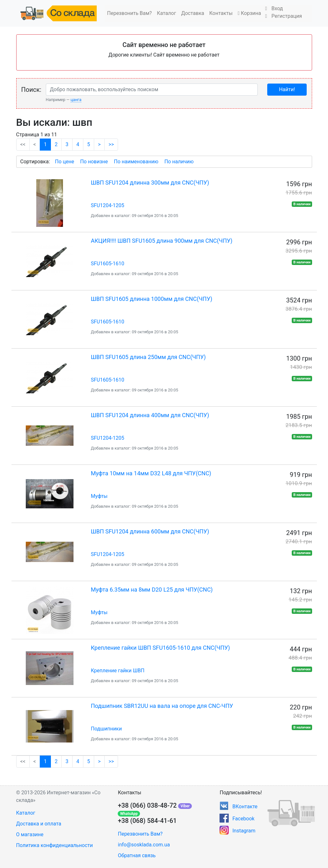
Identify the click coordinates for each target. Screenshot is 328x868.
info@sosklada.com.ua (144, 845)
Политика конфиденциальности (55, 845)
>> (111, 144)
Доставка (192, 13)
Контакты (221, 13)
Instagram (244, 831)
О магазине (30, 834)
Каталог (166, 13)
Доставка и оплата (39, 824)
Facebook (243, 819)
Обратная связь (137, 855)
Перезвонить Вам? (130, 13)
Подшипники (106, 729)
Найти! (287, 89)
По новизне (94, 162)
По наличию (179, 162)
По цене (65, 162)
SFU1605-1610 (108, 264)
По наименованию (136, 162)
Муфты (99, 496)
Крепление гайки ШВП (118, 671)
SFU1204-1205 (108, 205)
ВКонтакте (245, 807)
